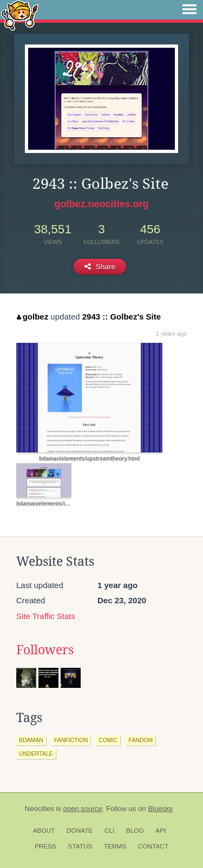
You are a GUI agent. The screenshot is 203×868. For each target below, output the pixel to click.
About (44, 831)
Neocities (40, 809)
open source (83, 809)
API (161, 831)
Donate (80, 831)
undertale (36, 754)
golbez (32, 317)
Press (45, 846)
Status (80, 846)
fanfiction (71, 740)
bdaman (31, 740)
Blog (135, 831)
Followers (45, 650)
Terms (115, 846)
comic (108, 740)
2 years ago (171, 334)
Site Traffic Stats (46, 616)
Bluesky (160, 809)
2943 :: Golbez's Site (122, 317)
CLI (109, 831)
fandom (140, 740)
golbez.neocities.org (101, 204)
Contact (153, 846)
